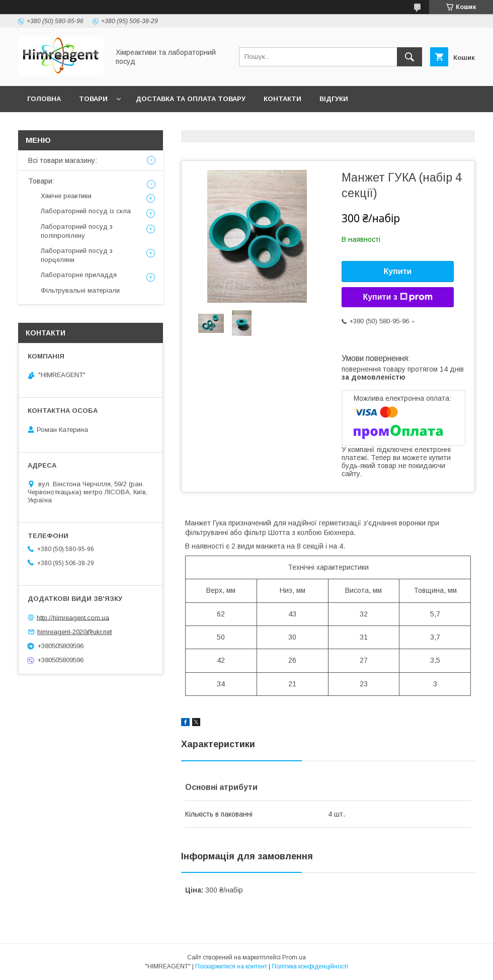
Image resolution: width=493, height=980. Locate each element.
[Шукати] (409, 57)
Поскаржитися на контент (231, 966)
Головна (44, 99)
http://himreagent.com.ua (73, 617)
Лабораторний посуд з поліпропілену (77, 231)
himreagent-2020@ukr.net (74, 632)
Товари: (41, 181)
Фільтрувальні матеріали (80, 290)
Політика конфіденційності (310, 966)
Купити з (397, 297)
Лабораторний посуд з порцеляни (77, 255)
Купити (398, 271)
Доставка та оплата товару (191, 99)
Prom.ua (294, 957)
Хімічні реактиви (66, 196)
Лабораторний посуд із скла (86, 211)
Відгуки (334, 99)
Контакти (282, 99)
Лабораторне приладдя (79, 275)
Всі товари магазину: (63, 160)
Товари (93, 99)
